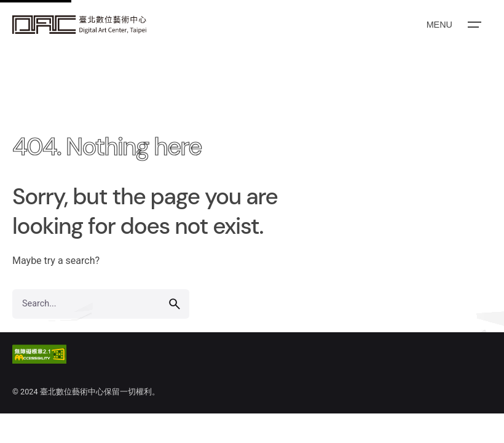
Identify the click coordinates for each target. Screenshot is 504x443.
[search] (175, 304)
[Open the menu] (453, 25)
